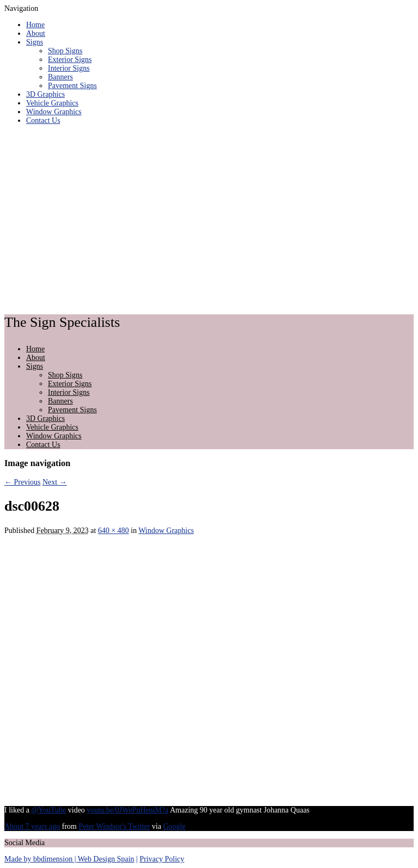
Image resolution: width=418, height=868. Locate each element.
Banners (60, 77)
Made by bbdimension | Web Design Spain (69, 859)
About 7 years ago (32, 826)
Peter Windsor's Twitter (114, 826)
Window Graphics (54, 112)
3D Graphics (45, 94)
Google (174, 826)
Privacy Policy (162, 859)
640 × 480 (113, 531)
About (36, 33)
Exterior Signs (70, 60)
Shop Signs (65, 51)
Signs (35, 42)
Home (35, 25)
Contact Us (43, 120)
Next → (55, 482)
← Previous (23, 482)
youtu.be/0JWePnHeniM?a (127, 810)
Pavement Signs (72, 86)
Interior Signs (69, 68)
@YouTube (48, 810)
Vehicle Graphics (52, 103)
